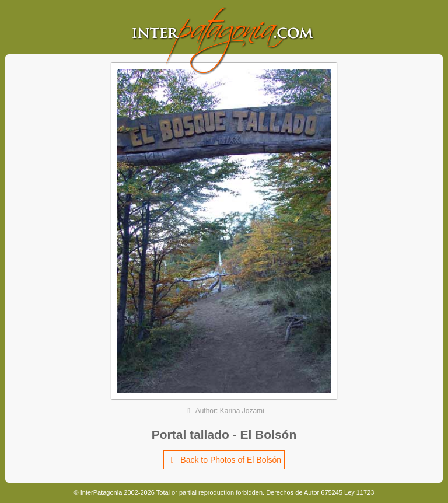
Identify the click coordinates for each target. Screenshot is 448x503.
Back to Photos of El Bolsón (224, 460)
